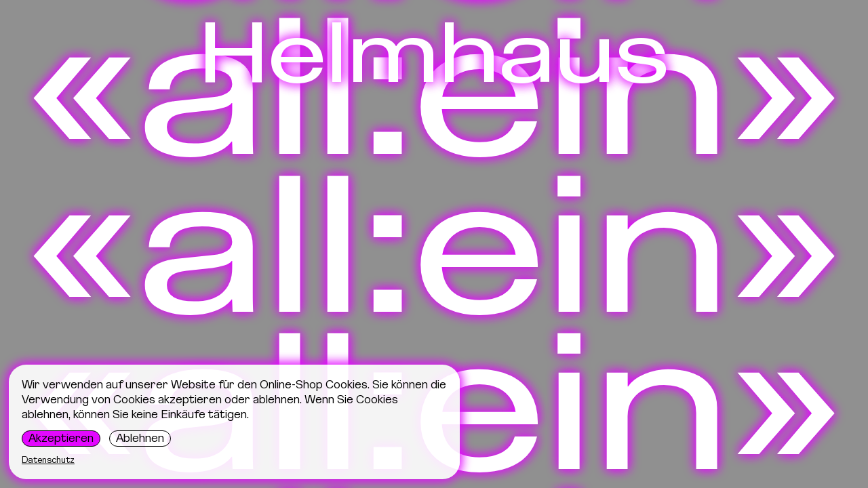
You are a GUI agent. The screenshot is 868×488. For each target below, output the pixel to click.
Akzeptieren (61, 438)
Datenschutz (48, 460)
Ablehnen (140, 438)
